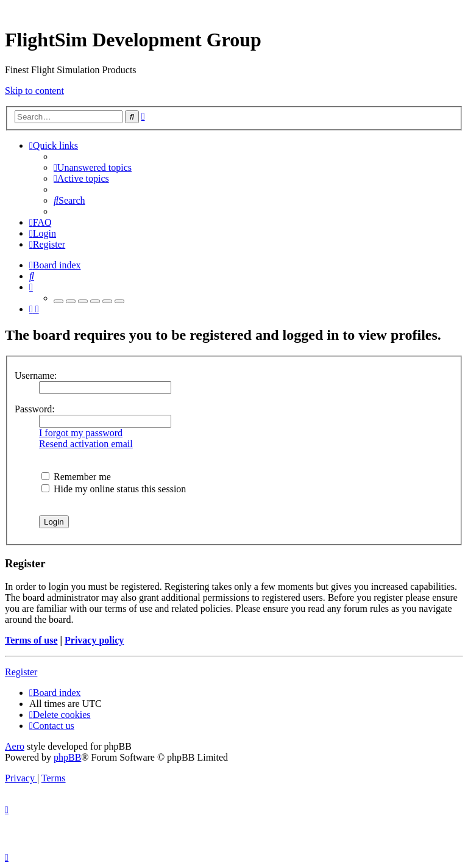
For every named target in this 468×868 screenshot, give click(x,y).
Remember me (76, 477)
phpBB (67, 757)
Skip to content (34, 91)
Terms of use (31, 640)
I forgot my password (81, 433)
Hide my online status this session (114, 489)
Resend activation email (86, 444)
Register (21, 672)
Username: (36, 375)
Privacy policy (94, 640)
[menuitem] (93, 167)
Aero (15, 746)
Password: (35, 409)
